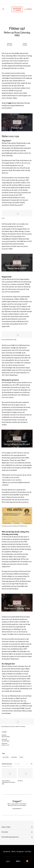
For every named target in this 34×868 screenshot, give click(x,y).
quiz (10, 103)
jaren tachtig (6, 757)
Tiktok (13, 852)
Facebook (7, 852)
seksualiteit (14, 757)
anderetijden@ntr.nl (17, 809)
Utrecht (21, 757)
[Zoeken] (25, 9)
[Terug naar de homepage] (17, 9)
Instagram (20, 852)
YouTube (28, 852)
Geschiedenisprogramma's (10, 837)
